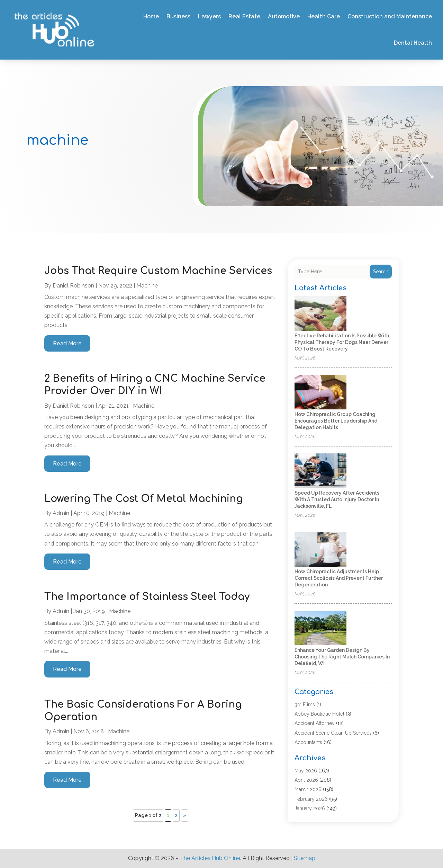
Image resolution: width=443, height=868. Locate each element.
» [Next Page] (185, 815)
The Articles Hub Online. (211, 858)
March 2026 (308, 789)
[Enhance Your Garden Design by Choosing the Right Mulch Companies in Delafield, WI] (320, 628)
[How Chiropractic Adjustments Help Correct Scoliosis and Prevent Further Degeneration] (320, 550)
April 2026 (306, 780)
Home (151, 16)
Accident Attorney (315, 723)
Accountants (308, 742)
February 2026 (311, 799)
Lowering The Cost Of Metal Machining (143, 499)
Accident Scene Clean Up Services (333, 733)
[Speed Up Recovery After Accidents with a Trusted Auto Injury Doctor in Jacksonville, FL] (320, 471)
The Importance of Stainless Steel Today (147, 597)
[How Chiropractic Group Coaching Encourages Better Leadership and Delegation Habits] (320, 393)
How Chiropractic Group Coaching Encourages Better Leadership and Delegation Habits (336, 421)
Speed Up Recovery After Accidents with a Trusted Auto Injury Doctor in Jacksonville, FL (337, 499)
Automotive (284, 16)
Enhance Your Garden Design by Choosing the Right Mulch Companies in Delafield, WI (342, 657)
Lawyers (209, 16)
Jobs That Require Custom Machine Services (158, 271)
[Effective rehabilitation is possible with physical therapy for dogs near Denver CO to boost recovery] (320, 314)
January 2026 (310, 808)
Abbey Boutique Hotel (319, 714)
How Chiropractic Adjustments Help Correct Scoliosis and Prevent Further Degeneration (339, 578)
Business (178, 16)
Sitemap (305, 858)
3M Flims (305, 705)
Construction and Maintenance (390, 16)
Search (381, 272)
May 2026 (306, 771)
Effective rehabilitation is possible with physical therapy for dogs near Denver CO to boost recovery (342, 342)
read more (67, 343)
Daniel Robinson (73, 286)
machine (147, 286)
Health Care (324, 16)
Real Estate (244, 16)
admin (61, 513)
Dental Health (413, 43)
